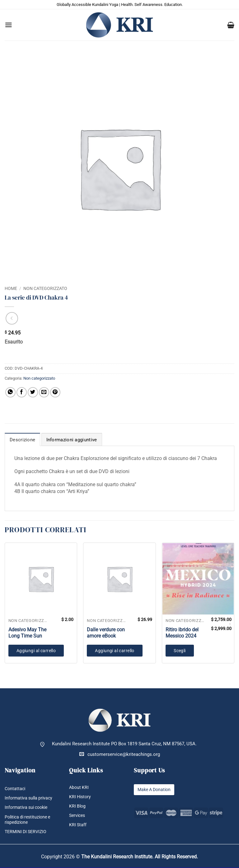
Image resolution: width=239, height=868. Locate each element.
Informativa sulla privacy (30, 798)
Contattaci (16, 789)
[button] (9, 25)
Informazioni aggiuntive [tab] (72, 440)
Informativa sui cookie (28, 807)
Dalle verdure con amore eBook (106, 633)
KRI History (81, 797)
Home (11, 288)
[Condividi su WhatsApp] (10, 392)
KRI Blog (78, 806)
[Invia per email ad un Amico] (44, 392)
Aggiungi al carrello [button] (36, 651)
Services (78, 816)
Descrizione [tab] (22, 440)
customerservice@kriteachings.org (120, 754)
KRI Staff (78, 825)
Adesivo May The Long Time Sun (27, 633)
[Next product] (12, 318)
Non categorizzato (45, 288)
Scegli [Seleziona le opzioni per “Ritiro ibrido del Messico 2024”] (180, 651)
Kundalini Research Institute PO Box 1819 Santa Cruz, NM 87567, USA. (124, 744)
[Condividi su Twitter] (33, 392)
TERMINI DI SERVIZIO (27, 832)
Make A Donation (156, 790)
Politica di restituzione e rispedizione (30, 820)
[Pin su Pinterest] (55, 392)
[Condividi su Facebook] (22, 392)
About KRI (79, 787)
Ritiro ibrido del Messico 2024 (182, 633)
